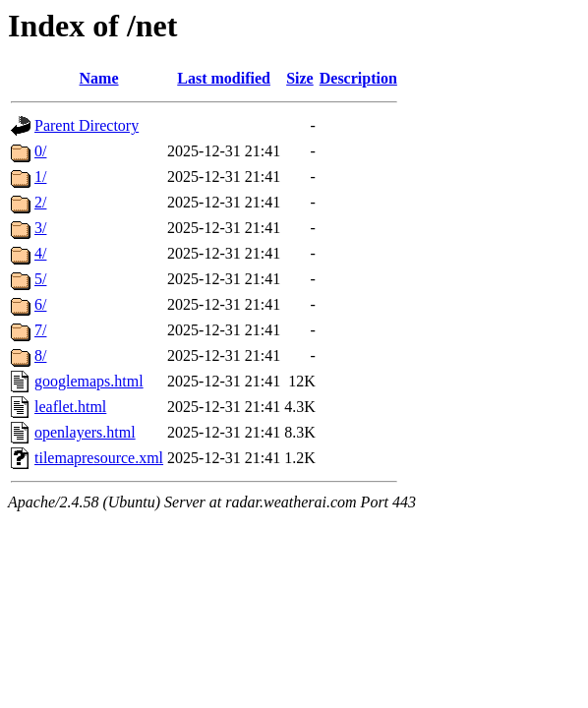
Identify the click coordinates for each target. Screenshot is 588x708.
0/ (40, 151)
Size (300, 78)
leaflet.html (70, 407)
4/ (40, 253)
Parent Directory (87, 125)
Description (358, 78)
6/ (40, 304)
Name (99, 78)
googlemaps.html (89, 381)
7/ (40, 330)
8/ (40, 355)
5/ (40, 279)
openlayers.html (85, 432)
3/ (40, 228)
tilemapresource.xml (99, 458)
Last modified (224, 78)
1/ (40, 177)
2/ (40, 202)
